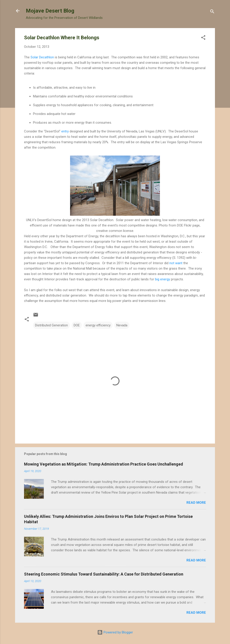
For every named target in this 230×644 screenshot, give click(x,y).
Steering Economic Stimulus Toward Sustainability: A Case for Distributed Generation (104, 574)
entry (65, 131)
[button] (203, 38)
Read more (196, 503)
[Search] (212, 12)
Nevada (122, 325)
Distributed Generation (51, 325)
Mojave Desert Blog (50, 11)
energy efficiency (98, 325)
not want (176, 263)
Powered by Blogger (115, 632)
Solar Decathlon (42, 57)
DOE (77, 325)
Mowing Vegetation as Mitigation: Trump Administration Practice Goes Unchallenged (104, 464)
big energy (163, 279)
